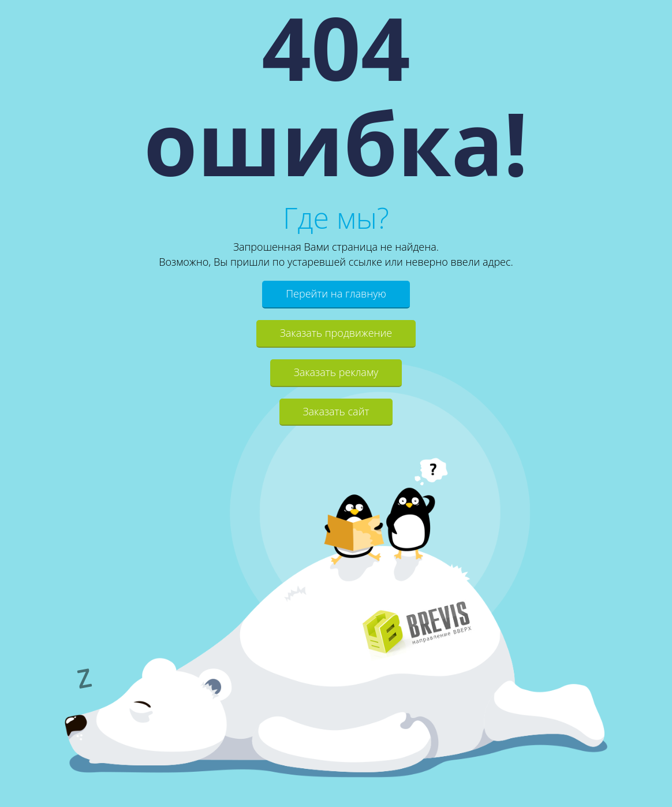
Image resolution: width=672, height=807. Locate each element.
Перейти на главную (336, 293)
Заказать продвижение (336, 333)
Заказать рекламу (336, 372)
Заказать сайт (336, 411)
